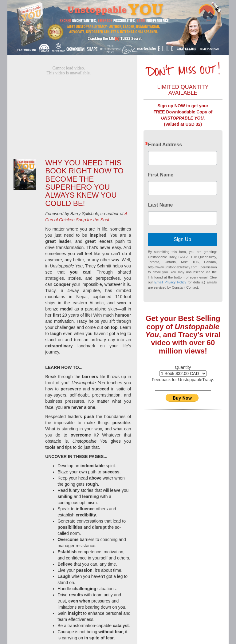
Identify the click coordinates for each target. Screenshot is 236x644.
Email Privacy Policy (170, 282)
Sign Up (182, 239)
